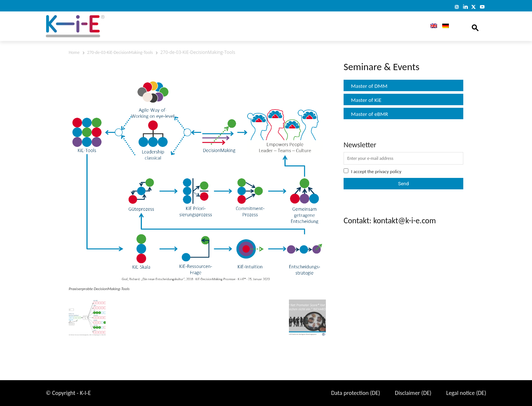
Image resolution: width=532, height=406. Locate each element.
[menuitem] (431, 26)
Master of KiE (366, 100)
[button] (475, 26)
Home (74, 52)
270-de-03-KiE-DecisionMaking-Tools (120, 52)
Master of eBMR (370, 114)
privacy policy (388, 171)
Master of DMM (369, 86)
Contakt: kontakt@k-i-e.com (390, 221)
